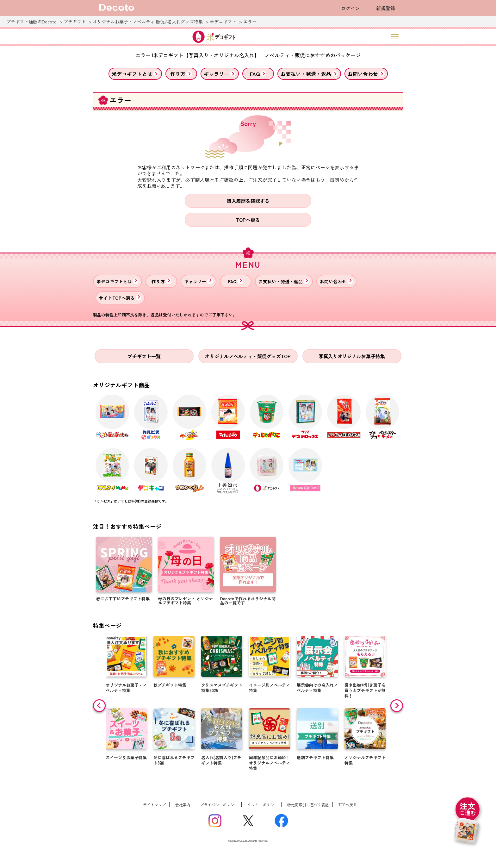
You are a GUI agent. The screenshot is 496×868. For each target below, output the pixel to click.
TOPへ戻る (248, 220)
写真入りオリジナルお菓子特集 (352, 356)
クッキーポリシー (263, 805)
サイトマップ (154, 805)
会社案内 (183, 805)
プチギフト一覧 (144, 356)
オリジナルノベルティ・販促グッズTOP (248, 356)
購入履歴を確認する (248, 201)
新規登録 (386, 8)
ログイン (350, 8)
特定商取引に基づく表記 (308, 805)
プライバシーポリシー (219, 805)
